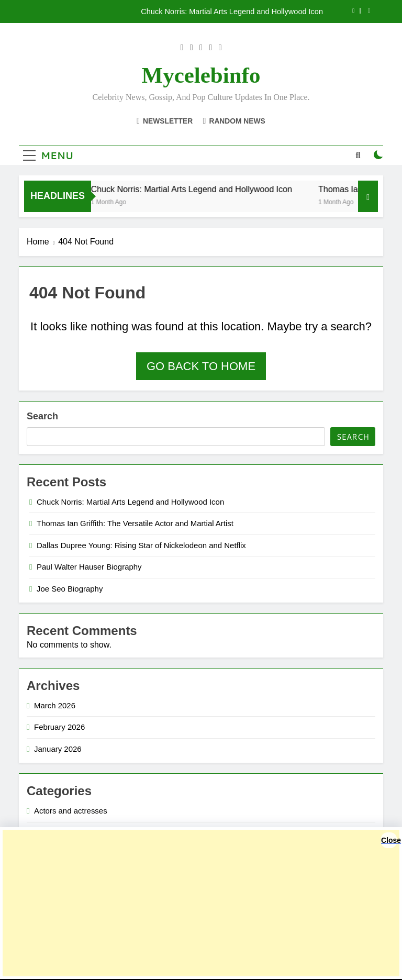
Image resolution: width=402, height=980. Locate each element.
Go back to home (201, 366)
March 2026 (55, 705)
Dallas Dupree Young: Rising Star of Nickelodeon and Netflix (141, 545)
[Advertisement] (201, 903)
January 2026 (58, 749)
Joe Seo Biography (70, 589)
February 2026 (59, 727)
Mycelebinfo (201, 75)
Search (42, 416)
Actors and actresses (71, 811)
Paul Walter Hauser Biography (89, 567)
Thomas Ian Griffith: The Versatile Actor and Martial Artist (135, 523)
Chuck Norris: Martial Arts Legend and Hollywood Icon (232, 12)
